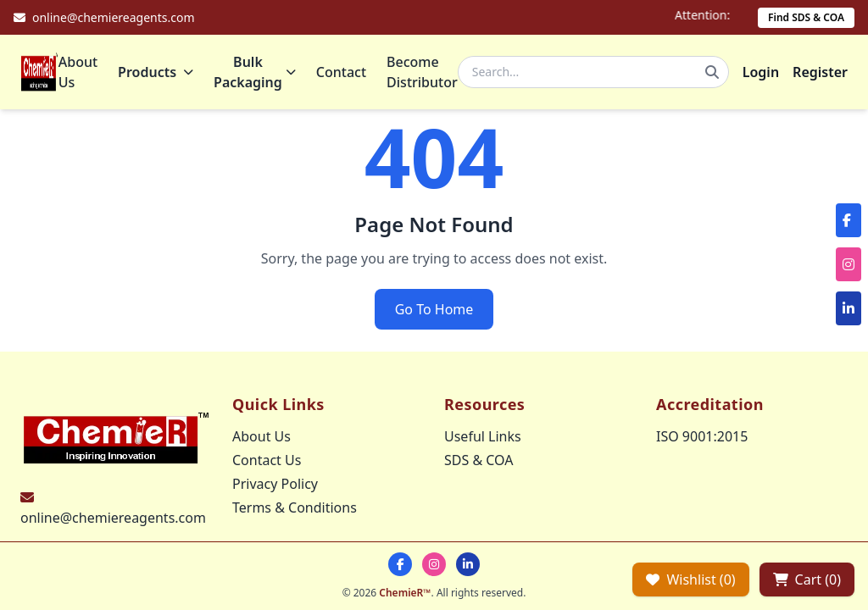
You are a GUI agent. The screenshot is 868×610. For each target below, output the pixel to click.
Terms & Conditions (295, 507)
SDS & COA (479, 460)
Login (761, 72)
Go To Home (434, 309)
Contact (341, 72)
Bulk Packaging (255, 72)
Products (156, 72)
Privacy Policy (275, 484)
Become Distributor (422, 72)
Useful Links (483, 436)
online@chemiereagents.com (113, 518)
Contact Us (267, 460)
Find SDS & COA (806, 17)
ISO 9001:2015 (702, 436)
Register (820, 72)
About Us (78, 72)
